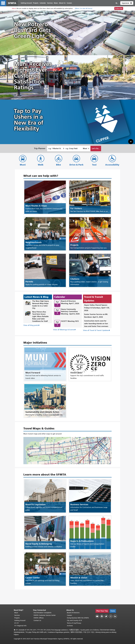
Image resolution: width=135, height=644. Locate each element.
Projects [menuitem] (36, 3)
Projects (17, 618)
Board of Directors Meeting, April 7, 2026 (70, 302)
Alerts (14, 9)
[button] (127, 3)
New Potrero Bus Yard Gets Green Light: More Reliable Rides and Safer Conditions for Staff (40, 316)
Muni (23, 165)
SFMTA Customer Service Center (45, 615)
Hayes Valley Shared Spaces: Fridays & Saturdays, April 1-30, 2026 (97, 308)
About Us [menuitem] (62, 3)
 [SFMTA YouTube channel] (97, 616)
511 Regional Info (20, 626)
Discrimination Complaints (42, 613)
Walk (41, 165)
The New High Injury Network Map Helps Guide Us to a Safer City (41, 305)
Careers (69, 615)
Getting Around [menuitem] (26, 3)
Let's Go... (96, 149)
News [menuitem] (56, 3)
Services (17, 615)
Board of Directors (73, 613)
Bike (59, 165)
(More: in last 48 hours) (84, 9)
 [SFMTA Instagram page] (111, 616)
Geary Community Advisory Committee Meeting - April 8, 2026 (70, 312)
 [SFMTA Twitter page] (106, 616)
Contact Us (37, 620)
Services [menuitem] (50, 3)
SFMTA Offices (39, 618)
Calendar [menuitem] (43, 3)
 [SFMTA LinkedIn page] (115, 616)
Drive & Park (76, 165)
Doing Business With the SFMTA (78, 618)
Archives (70, 626)
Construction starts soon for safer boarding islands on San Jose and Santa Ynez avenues (96, 324)
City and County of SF (74, 620)
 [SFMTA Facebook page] (102, 616)
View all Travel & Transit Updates (96, 330)
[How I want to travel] (86, 149)
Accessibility (112, 165)
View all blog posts (31, 325)
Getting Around (20, 620)
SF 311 (17, 623)
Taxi (94, 165)
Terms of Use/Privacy (74, 623)
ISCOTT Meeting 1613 (70, 321)
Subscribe (119, 9)
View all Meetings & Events (64, 330)
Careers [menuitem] (69, 3)
